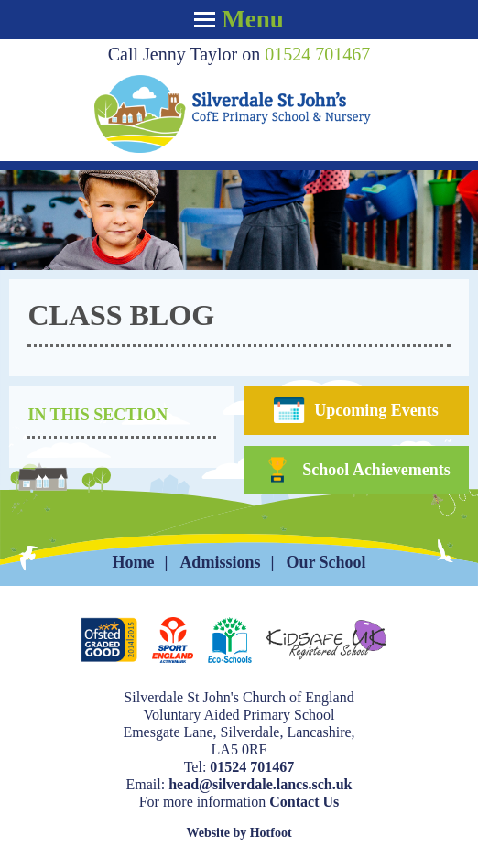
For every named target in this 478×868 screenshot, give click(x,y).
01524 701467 (317, 54)
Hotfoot (271, 833)
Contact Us (304, 802)
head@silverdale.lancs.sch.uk (260, 784)
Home (133, 562)
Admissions (220, 562)
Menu (239, 19)
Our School (326, 562)
